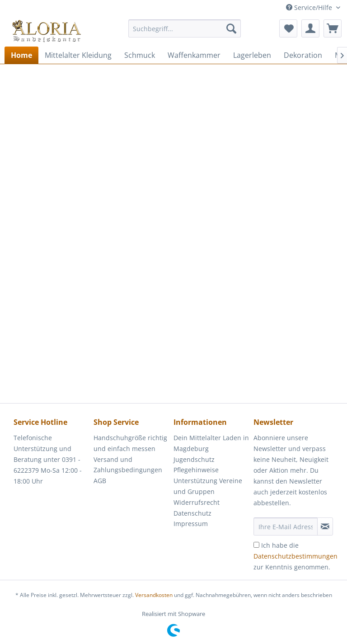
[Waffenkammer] (194, 55)
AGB (100, 481)
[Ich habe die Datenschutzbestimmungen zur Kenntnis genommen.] (256, 545)
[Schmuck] (140, 55)
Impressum (191, 524)
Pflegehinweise (196, 470)
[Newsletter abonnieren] (325, 526)
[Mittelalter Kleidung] (78, 55)
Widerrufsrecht (197, 502)
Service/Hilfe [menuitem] (310, 7)
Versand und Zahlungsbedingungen (128, 465)
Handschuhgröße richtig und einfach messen (130, 443)
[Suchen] (231, 28)
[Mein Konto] (310, 28)
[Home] (21, 55)
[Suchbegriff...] (185, 28)
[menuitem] (185, 33)
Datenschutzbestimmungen (295, 556)
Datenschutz (192, 513)
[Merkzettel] (288, 28)
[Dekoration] (303, 55)
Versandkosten (154, 595)
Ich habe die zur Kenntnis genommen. (295, 556)
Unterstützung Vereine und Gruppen (208, 486)
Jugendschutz (194, 459)
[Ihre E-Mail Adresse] (286, 526)
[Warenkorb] (333, 28)
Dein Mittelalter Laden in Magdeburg (211, 443)
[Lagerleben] (252, 55)
